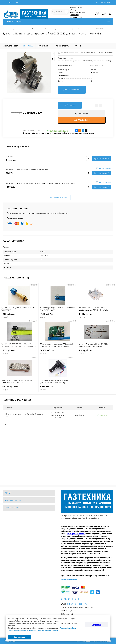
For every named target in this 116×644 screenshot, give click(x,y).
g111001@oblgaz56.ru (77, 604)
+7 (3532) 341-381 (9, 641)
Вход (98, 2)
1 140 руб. (97, 316)
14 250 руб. (58, 352)
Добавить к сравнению (72, 90)
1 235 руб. (19, 352)
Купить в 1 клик (82, 114)
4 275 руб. (58, 388)
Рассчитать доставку (31, 131)
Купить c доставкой (102, 159)
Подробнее (97, 625)
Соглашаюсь (19, 637)
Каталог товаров (58, 21)
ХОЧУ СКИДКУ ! (82, 120)
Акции (10, 3)
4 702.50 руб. (19, 388)
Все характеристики (96, 66)
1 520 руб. (97, 352)
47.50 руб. (58, 316)
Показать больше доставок (58, 198)
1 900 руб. (19, 316)
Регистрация (106, 2)
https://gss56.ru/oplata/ (76, 534)
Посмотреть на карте (69, 580)
